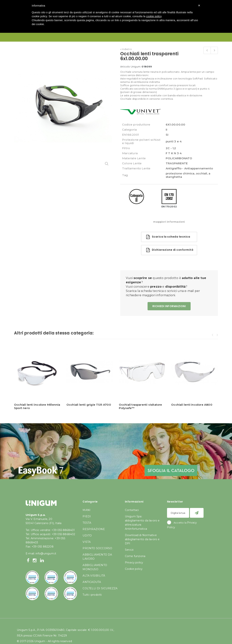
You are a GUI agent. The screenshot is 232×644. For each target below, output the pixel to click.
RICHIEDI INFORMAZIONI (169, 306)
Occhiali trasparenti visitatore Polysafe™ (141, 406)
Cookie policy (134, 569)
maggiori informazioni (169, 222)
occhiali (202, 173)
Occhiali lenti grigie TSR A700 (89, 405)
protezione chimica (180, 173)
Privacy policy (134, 562)
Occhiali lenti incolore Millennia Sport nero (37, 406)
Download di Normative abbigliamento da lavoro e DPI (142, 539)
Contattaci (132, 510)
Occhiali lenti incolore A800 (192, 405)
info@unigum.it (46, 553)
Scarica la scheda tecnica (168, 237)
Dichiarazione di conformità (170, 250)
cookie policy (154, 16)
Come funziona (135, 556)
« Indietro (126, 49)
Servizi (129, 550)
